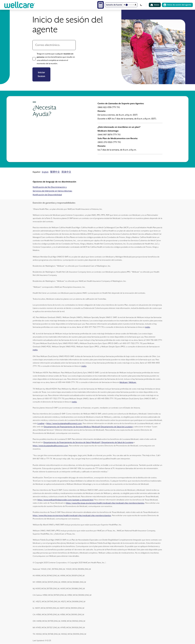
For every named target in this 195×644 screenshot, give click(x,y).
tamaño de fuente (114, 5)
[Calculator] (101, 5)
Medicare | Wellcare (128, 382)
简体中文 (66, 172)
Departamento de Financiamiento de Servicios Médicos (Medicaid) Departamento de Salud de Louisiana (88, 427)
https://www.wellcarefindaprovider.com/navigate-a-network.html (65, 500)
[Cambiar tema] (141, 5)
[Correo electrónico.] (54, 45)
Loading (41, 424)
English (45, 172)
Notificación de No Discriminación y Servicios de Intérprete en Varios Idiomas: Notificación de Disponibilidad (52, 191)
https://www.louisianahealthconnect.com (64, 424)
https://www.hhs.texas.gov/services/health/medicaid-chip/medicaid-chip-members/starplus (105, 503)
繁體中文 (55, 172)
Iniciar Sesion (41, 74)
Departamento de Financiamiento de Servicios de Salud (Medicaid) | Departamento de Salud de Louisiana (88, 443)
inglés (148, 327)
